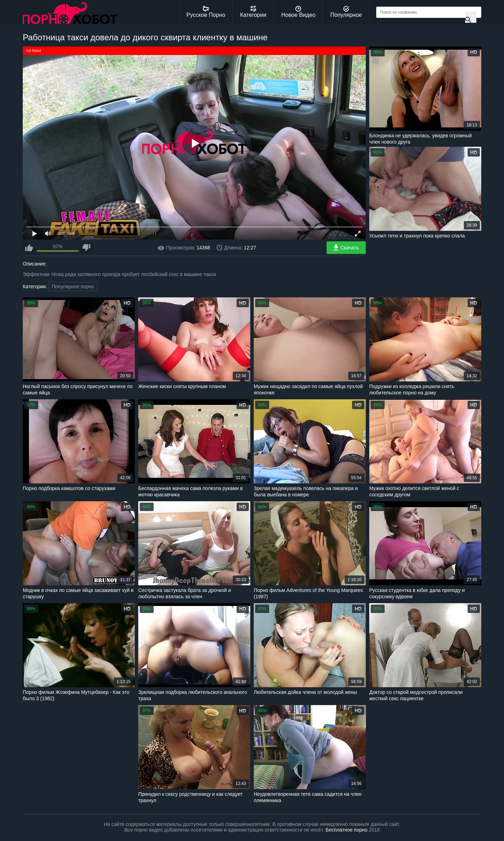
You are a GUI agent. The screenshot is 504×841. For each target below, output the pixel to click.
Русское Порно (206, 12)
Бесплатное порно (346, 830)
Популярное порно (73, 287)
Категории (253, 12)
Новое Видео (299, 12)
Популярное (346, 12)
